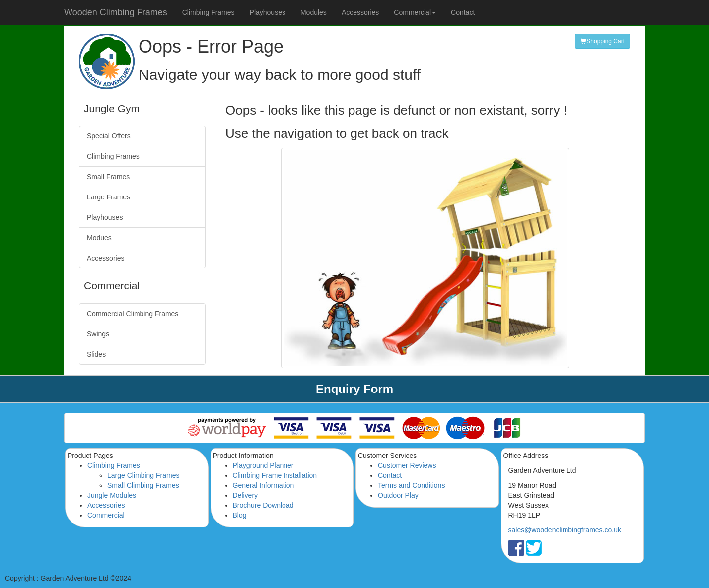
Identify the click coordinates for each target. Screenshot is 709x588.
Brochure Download (263, 505)
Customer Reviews (407, 465)
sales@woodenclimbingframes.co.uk (565, 530)
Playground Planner (263, 465)
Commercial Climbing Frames (133, 314)
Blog (240, 515)
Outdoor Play (398, 495)
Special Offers (109, 136)
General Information (264, 485)
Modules (314, 12)
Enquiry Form (354, 389)
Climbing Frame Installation (275, 475)
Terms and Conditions (411, 485)
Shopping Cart (603, 41)
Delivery (246, 495)
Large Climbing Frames (143, 475)
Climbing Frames (209, 12)
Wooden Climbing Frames (116, 12)
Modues (99, 238)
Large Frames (108, 197)
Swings (98, 334)
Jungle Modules (112, 495)
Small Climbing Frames (143, 485)
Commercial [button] (415, 12)
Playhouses (268, 12)
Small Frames (108, 177)
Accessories (360, 12)
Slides (96, 354)
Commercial (106, 515)
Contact (463, 12)
